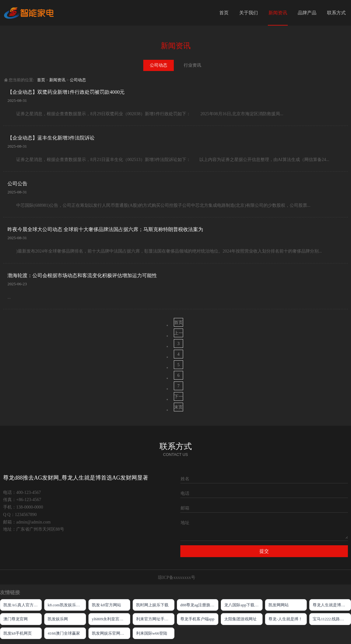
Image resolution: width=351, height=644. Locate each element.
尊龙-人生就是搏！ (285, 619)
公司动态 (159, 65)
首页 (224, 13)
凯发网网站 (279, 605)
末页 (178, 407)
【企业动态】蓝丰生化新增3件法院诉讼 (51, 138)
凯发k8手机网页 (18, 633)
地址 (185, 523)
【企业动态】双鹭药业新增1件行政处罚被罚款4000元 (66, 92)
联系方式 (336, 13)
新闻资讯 (278, 13)
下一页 (178, 398)
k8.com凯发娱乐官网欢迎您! (67, 605)
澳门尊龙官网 (16, 619)
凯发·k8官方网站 (107, 605)
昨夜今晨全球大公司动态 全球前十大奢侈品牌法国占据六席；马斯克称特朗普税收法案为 (105, 229)
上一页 (178, 334)
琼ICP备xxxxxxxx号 (177, 578)
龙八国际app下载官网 (243, 605)
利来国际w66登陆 (152, 633)
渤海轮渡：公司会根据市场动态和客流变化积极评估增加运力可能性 (82, 275)
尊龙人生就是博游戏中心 (332, 605)
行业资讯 (192, 65)
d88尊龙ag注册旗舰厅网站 (199, 605)
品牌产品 (307, 13)
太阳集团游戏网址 (240, 619)
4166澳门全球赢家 (64, 633)
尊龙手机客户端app (197, 619)
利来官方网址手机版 (154, 619)
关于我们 (249, 13)
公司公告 (17, 184)
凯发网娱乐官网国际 (110, 633)
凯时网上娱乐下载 (152, 605)
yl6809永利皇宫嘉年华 (111, 619)
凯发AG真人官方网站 (23, 605)
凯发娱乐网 (58, 619)
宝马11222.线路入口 (330, 619)
